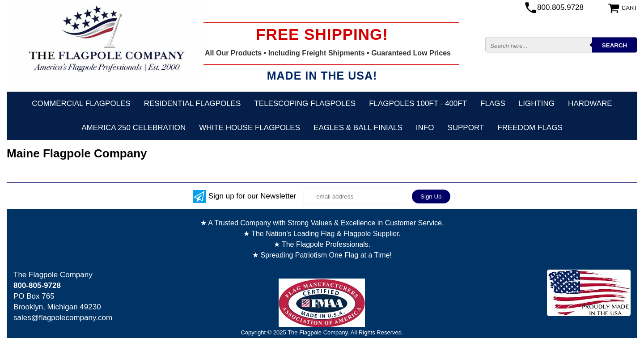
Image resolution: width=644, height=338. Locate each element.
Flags (493, 104)
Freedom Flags (530, 128)
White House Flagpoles (250, 128)
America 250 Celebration (133, 128)
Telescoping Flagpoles (305, 104)
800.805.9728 (560, 7)
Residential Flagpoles (193, 104)
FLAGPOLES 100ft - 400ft (418, 104)
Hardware (590, 104)
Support (466, 128)
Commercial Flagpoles (81, 104)
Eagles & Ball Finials (358, 128)
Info (425, 128)
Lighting (537, 104)
